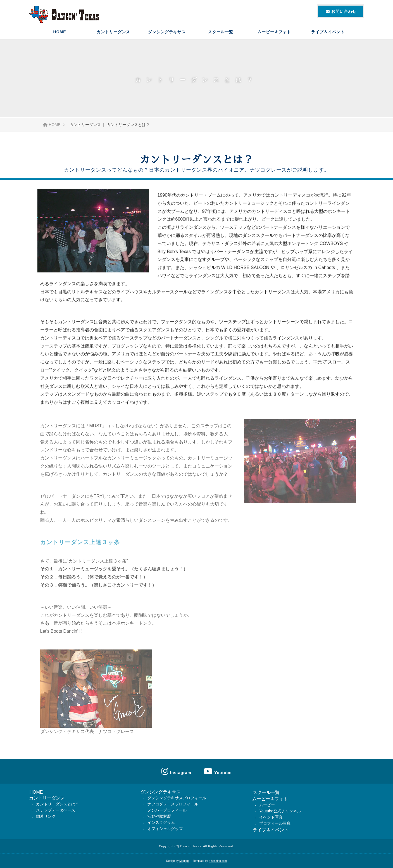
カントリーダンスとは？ (58, 804)
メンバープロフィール (167, 810)
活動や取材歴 (159, 816)
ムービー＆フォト (274, 32)
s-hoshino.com (218, 861)
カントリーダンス (113, 32)
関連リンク (46, 816)
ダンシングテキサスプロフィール (177, 798)
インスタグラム (161, 822)
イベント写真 (271, 817)
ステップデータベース (56, 810)
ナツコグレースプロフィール (173, 804)
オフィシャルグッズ (165, 829)
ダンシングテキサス (167, 32)
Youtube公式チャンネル (280, 811)
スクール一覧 (221, 32)
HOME (60, 32)
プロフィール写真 (275, 823)
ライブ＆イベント (328, 32)
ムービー (267, 805)
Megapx (184, 861)
